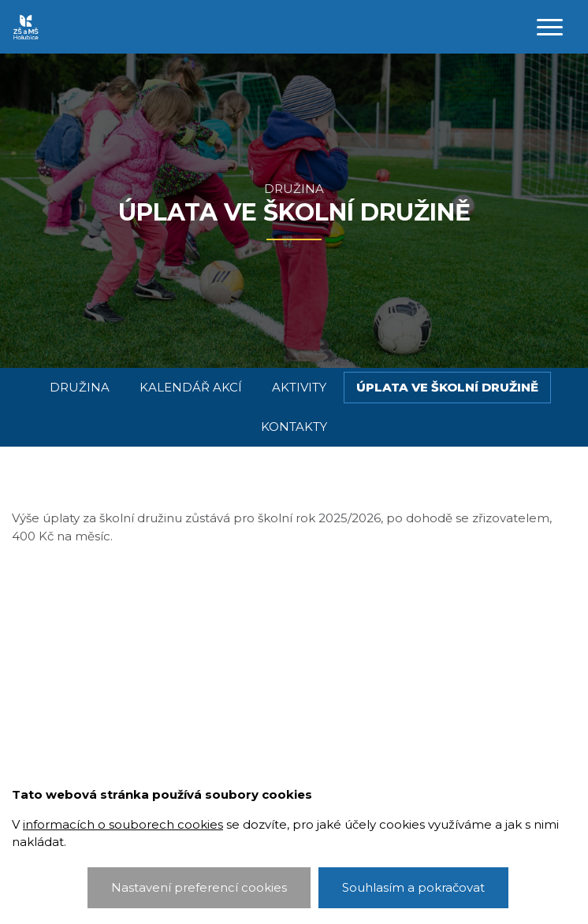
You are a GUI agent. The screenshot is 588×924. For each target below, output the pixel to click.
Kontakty (294, 427)
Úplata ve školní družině (447, 387)
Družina (294, 189)
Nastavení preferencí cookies (199, 887)
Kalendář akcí (191, 387)
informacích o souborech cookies (123, 824)
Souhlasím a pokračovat (413, 887)
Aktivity (299, 387)
